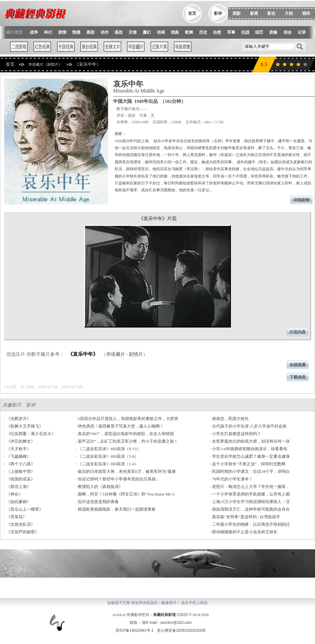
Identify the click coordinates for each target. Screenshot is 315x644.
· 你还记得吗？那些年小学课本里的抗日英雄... (117, 479)
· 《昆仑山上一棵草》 (24, 509)
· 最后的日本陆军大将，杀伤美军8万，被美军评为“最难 (126, 471)
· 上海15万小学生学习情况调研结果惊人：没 (250, 502)
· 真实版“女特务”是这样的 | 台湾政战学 (245, 517)
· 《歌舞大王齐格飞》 (24, 426)
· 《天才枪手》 (17, 449)
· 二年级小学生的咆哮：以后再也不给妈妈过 (250, 524)
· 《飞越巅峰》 (17, 456)
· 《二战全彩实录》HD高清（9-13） (108, 449)
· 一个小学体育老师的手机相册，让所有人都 (250, 494)
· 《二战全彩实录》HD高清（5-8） (107, 456)
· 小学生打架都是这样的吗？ (235, 434)
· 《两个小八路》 (20, 464)
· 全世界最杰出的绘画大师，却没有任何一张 (250, 441)
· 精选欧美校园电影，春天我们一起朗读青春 (116, 509)
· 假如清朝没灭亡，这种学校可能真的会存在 (250, 509)
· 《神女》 (13, 494)
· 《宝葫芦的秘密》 (22, 532)
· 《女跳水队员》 (20, 524)
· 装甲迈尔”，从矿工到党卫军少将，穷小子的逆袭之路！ (127, 441)
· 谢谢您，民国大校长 (229, 419)
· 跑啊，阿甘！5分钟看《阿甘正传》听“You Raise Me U (125, 494)
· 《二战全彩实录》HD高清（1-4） (107, 464)
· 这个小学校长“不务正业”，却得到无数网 (248, 464)
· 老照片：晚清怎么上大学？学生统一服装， (250, 487)
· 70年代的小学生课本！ (231, 479)
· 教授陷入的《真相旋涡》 (99, 487)
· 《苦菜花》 (15, 517)
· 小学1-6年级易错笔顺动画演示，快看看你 (248, 449)
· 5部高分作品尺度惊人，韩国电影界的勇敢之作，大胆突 (127, 419)
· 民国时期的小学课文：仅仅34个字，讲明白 (250, 471)
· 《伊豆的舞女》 (20, 441)
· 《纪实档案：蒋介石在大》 (30, 434)
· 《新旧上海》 (17, 487)
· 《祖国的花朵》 (20, 479)
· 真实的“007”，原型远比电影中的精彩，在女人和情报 (125, 434)
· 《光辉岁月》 (17, 419)
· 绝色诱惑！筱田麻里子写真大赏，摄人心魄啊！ (120, 426)
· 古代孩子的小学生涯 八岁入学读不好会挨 (248, 426)
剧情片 (136, 354)
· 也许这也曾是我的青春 (97, 502)
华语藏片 (116, 354)
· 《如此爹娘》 (17, 502)
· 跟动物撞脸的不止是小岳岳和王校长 (244, 532)
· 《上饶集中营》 (20, 471)
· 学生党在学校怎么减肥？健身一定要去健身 (250, 456)
